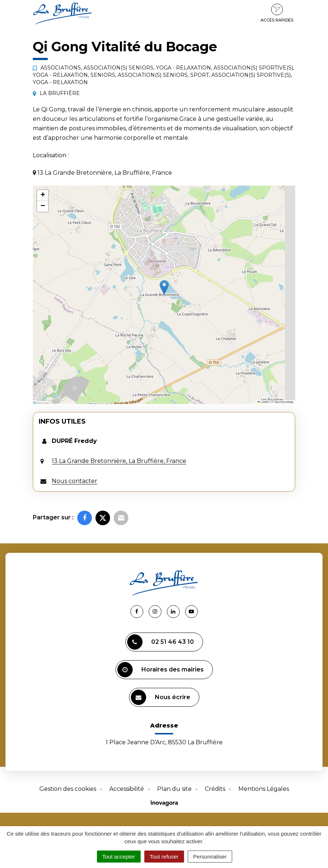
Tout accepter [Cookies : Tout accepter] (119, 857)
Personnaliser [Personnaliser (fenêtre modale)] (210, 857)
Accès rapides (277, 13)
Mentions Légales (264, 789)
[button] (164, 287)
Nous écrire (161, 697)
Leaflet (263, 402)
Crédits (215, 789)
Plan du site (174, 789)
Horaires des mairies (161, 670)
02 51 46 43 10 (161, 642)
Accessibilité (127, 789)
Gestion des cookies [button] (68, 789)
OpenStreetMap (284, 402)
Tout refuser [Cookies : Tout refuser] (164, 857)
